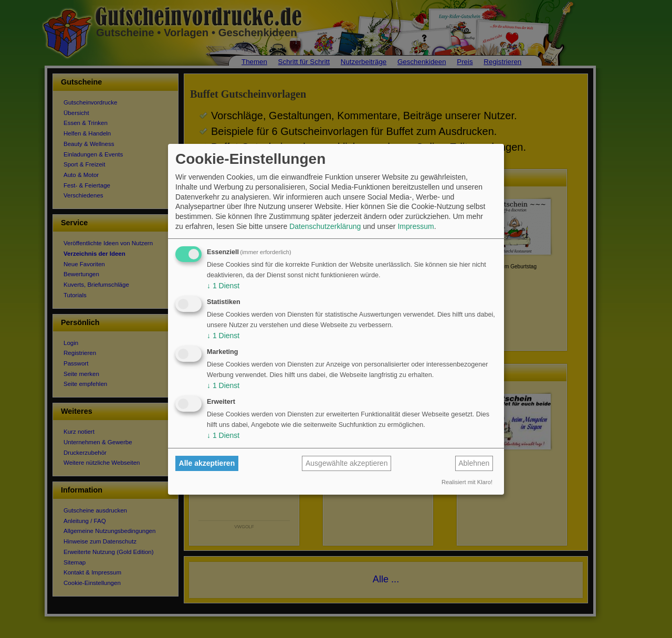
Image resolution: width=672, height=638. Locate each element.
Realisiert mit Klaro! (467, 482)
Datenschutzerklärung (325, 226)
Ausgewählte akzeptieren (346, 463)
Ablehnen (474, 463)
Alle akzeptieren (207, 463)
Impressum (416, 226)
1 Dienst (223, 286)
